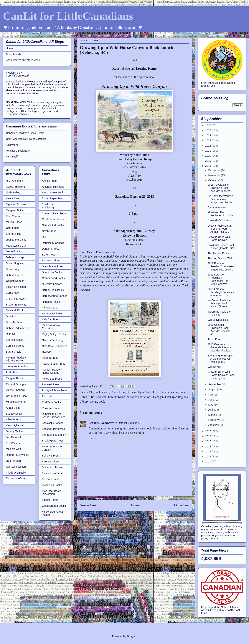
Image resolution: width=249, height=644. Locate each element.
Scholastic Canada (53, 423)
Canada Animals (217, 207)
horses (184, 392)
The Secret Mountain (54, 435)
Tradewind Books (52, 485)
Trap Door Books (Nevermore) (52, 493)
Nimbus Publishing (53, 340)
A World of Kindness (219, 220)
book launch (102, 392)
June (211, 400)
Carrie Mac (12, 293)
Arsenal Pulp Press (53, 187)
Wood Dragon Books (54, 506)
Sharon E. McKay (16, 305)
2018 (208, 166)
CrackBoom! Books (53, 219)
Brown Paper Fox (52, 198)
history (174, 392)
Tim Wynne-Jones (16, 478)
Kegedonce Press (52, 313)
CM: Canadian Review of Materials (26, 139)
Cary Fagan (13, 228)
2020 (208, 156)
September (215, 384)
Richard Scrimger (16, 384)
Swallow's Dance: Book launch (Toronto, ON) (221, 247)
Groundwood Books (53, 278)
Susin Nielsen (14, 322)
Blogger (132, 636)
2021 (208, 151)
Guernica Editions (52, 284)
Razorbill (47, 396)
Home (135, 505)
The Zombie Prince (219, 253)
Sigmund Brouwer (16, 204)
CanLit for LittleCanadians (68, 16)
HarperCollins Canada (55, 296)
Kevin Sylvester (15, 425)
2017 (208, 431)
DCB (45, 237)
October (213, 180)
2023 (208, 140)
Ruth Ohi (11, 334)
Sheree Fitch (13, 234)
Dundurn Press (51, 249)
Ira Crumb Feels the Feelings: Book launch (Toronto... (219, 303)
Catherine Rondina (17, 366)
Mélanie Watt (13, 449)
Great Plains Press (53, 266)
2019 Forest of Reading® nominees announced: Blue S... (221, 292)
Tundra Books (50, 500)
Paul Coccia (13, 216)
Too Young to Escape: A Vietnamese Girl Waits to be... (220, 359)
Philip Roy (12, 372)
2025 (208, 130)
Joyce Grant (13, 251)
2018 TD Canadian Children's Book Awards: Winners (219, 188)
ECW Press (49, 255)
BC (91, 392)
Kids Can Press (51, 319)
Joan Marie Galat (16, 240)
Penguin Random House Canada (52, 371)
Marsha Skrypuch (16, 402)
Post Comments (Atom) (143, 519)
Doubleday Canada (53, 243)
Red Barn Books (51, 402)
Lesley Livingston (16, 287)
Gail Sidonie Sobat (17, 396)
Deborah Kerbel (15, 275)
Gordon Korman (15, 281)
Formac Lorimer (51, 260)
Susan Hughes (14, 263)
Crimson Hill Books (53, 225)
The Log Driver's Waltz (221, 258)
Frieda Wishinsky (16, 473)
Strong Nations (51, 462)
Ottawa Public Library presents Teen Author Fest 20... (220, 229)
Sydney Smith (14, 414)
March (212, 415)
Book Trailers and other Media (23, 60)
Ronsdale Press (51, 408)
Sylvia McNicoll (15, 310)
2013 (208, 452)
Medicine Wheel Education (51, 327)
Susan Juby (13, 269)
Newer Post (88, 505)
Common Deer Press (54, 213)
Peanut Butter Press (53, 364)
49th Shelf (12, 157)
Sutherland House (52, 467)
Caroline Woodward (102, 423)
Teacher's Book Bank (18, 151)
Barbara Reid (14, 352)
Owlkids (46, 352)
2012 (208, 457)
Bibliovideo (12, 145)
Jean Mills (12, 316)
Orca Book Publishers (54, 346)
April (211, 410)
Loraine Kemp (117, 397)
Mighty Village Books (54, 334)
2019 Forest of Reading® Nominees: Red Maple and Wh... (219, 279)
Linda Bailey (13, 192)
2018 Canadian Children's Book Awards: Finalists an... (219, 329)
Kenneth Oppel (15, 340)
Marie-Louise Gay (16, 246)
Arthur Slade (13, 408)
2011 (208, 462)
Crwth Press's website (101, 252)
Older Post (182, 505)
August (213, 389)
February (214, 420)
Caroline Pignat (15, 346)
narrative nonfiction (138, 397)
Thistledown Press (52, 473)
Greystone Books (52, 272)
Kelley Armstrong (16, 187)
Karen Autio (87, 397)
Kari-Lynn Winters (16, 467)
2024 (208, 135)
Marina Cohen (14, 222)
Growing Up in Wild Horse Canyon (148, 392)
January (213, 425)
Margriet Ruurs (15, 378)
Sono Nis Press (51, 456)
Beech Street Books (53, 192)
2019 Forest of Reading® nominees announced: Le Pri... (221, 266)
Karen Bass (13, 198)
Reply (92, 438)
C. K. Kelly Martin (16, 299)
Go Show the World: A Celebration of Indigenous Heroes (220, 199)
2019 (208, 161)
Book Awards (13, 54)
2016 (208, 436)
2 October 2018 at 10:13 (130, 423)
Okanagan (158, 397)
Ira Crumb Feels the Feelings (219, 313)
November (215, 175)
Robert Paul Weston (18, 455)
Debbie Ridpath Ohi (17, 328)
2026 (208, 125)
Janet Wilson (13, 461)
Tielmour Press (51, 479)
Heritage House (51, 302)
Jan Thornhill (13, 437)
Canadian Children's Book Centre (25, 133)
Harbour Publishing (53, 290)
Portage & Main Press (55, 390)
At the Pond (214, 339)
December (215, 170)
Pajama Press (50, 358)
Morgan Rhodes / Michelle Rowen (16, 359)
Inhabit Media (50, 308)
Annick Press (50, 181)
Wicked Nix (214, 367)
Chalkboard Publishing (49, 206)
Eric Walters (13, 443)
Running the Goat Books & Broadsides (54, 415)
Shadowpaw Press (53, 441)
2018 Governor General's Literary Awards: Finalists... (220, 347)
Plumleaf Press (51, 384)
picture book (97, 402)
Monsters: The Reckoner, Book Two (221, 214)
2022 (208, 146)
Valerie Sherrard (15, 390)
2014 (208, 447)
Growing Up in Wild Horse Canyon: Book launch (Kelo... (221, 375)
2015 (208, 441)
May (211, 405)
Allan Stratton (14, 419)
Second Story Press (53, 429)
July (211, 395)
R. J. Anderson (14, 181)
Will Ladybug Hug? (219, 320)
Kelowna (101, 397)
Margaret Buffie (15, 210)
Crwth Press (118, 392)
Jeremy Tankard (15, 431)
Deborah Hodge (15, 257)
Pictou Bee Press (52, 379)
